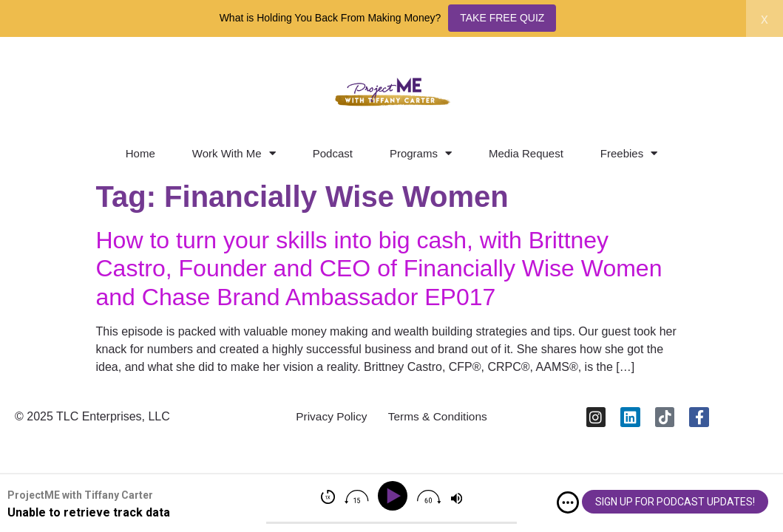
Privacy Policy (329, 419)
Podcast (333, 153)
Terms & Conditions (440, 419)
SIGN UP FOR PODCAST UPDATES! (675, 502)
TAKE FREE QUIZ (502, 18)
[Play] (395, 496)
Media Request (526, 153)
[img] (568, 502)
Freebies (629, 153)
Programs (421, 153)
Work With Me (234, 153)
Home (140, 153)
